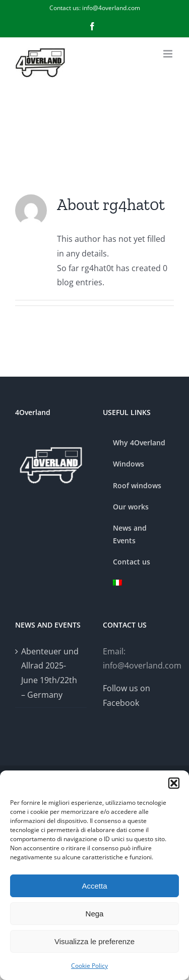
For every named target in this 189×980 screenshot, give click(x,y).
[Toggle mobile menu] (169, 54)
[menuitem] (138, 583)
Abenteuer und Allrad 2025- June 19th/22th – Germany (50, 673)
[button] (174, 783)
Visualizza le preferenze (94, 941)
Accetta (94, 886)
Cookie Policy (89, 966)
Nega (95, 914)
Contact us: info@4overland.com (95, 8)
